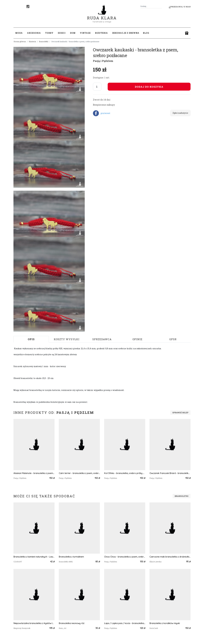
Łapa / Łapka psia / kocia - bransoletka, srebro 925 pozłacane (125, 623)
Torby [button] (49, 33)
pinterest (105, 113)
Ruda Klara (102, 16)
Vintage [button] (85, 33)
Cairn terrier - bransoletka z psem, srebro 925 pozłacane (79, 473)
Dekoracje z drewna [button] (126, 33)
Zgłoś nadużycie (180, 113)
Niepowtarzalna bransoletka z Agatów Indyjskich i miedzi (34, 623)
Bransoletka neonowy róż (72, 623)
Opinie (137, 339)
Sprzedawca (102, 339)
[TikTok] (28, 7)
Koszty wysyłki (67, 339)
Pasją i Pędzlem (103, 61)
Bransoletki (44, 41)
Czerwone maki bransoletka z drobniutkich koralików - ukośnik (170, 557)
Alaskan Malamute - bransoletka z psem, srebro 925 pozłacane (34, 473)
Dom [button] (73, 33)
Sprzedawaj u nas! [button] (180, 7)
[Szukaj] (161, 6)
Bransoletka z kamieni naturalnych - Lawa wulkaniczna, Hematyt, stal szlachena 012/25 (34, 557)
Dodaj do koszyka (149, 87)
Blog (146, 33)
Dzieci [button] (62, 33)
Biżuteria (32, 41)
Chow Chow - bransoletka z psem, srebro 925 (125, 557)
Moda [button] (19, 33)
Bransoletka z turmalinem (71, 557)
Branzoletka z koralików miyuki (165, 623)
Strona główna (20, 41)
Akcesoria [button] (34, 33)
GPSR (173, 339)
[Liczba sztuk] (97, 87)
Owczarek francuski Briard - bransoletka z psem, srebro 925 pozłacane (170, 473)
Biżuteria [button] (101, 33)
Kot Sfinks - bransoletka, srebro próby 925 (125, 473)
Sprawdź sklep (180, 413)
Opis (31, 339)
